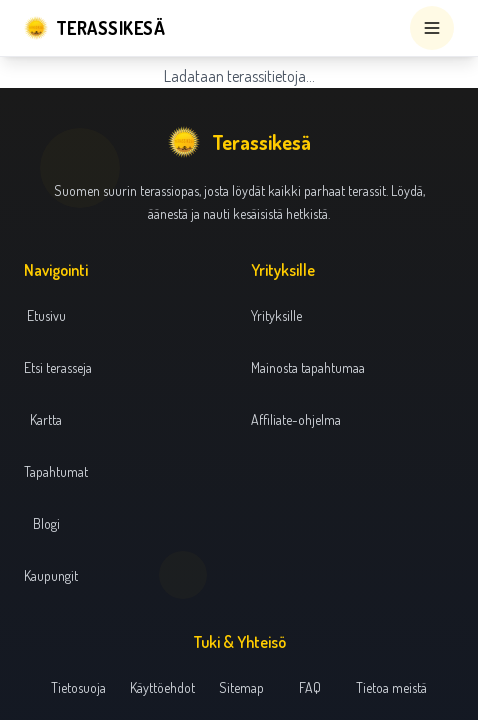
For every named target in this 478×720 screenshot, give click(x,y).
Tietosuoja (78, 687)
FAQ (310, 687)
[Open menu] (432, 28)
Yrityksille (276, 315)
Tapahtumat (56, 471)
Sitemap (241, 687)
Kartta (46, 419)
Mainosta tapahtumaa (308, 367)
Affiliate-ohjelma (296, 419)
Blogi (46, 523)
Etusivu (46, 315)
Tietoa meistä (391, 687)
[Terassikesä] (94, 28)
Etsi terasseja (58, 367)
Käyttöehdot (162, 687)
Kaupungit (51, 575)
